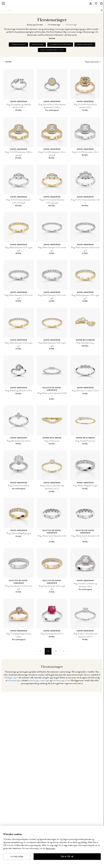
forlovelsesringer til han (61, 680)
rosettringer (45, 680)
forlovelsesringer (14, 680)
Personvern (50, 848)
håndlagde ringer (11, 678)
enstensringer (34, 680)
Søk (102, 10)
